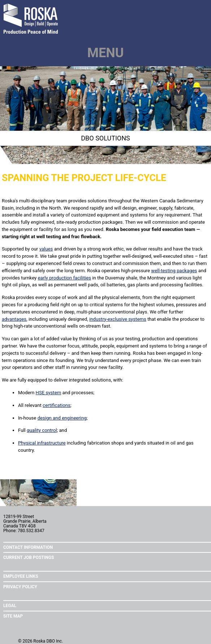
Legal (10, 606)
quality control (42, 430)
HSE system (49, 393)
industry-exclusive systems (118, 319)
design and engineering (62, 418)
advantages (14, 319)
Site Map (13, 616)
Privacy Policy (20, 587)
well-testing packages (174, 271)
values (46, 249)
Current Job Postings (29, 557)
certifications (57, 405)
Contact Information (28, 547)
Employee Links (21, 576)
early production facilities (64, 278)
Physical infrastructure (42, 443)
